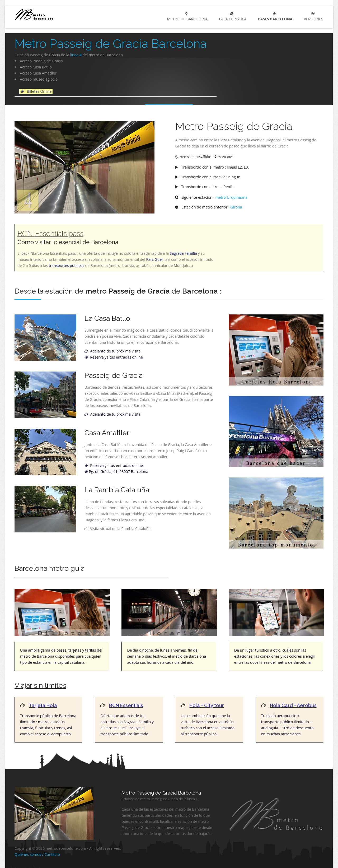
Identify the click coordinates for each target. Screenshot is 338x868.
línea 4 (76, 55)
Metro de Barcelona (186, 17)
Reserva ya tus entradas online (116, 465)
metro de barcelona (53, 14)
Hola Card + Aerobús (293, 705)
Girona (236, 207)
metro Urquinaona (231, 197)
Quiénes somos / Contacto (37, 854)
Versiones (313, 17)
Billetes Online (40, 91)
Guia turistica (232, 17)
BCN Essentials (126, 705)
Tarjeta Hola (43, 705)
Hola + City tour (207, 705)
